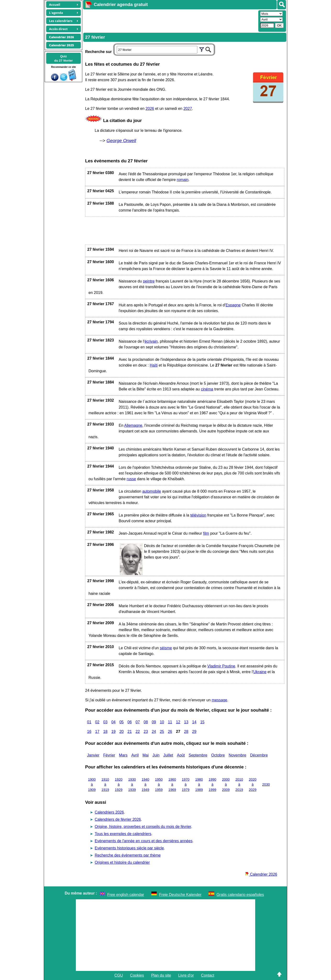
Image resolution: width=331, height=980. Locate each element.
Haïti (154, 365)
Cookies (137, 975)
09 (154, 722)
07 (138, 722)
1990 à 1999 (212, 785)
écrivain (151, 341)
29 (194, 732)
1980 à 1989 (199, 785)
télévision (198, 515)
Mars (123, 755)
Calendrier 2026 (261, 874)
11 (170, 722)
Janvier (93, 755)
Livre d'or (186, 975)
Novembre (237, 755)
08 (146, 722)
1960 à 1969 (172, 785)
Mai (146, 755)
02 (97, 722)
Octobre (218, 755)
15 (202, 722)
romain (183, 180)
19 (113, 732)
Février (109, 755)
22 (138, 732)
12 (178, 722)
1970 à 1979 (186, 785)
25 (162, 732)
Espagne (233, 305)
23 (146, 732)
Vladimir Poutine (221, 666)
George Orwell (121, 141)
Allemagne (133, 425)
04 (113, 722)
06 (130, 722)
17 (97, 732)
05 (121, 722)
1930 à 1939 (132, 785)
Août (181, 755)
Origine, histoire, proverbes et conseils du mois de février (143, 827)
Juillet (168, 755)
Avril (135, 755)
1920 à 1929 (119, 785)
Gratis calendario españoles (240, 895)
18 (105, 732)
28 (186, 732)
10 (162, 722)
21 (130, 732)
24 (154, 732)
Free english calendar (126, 895)
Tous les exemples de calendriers (123, 834)
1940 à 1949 (145, 785)
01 (89, 722)
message (219, 700)
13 (186, 722)
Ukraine (260, 672)
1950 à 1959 (159, 785)
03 (105, 722)
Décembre (259, 755)
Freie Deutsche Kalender (180, 895)
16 (89, 732)
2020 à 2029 (253, 785)
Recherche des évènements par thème (128, 855)
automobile (152, 491)
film (206, 533)
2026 (150, 109)
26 (170, 732)
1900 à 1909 (92, 785)
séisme (166, 648)
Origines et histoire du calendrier (122, 862)
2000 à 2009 (226, 785)
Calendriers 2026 (109, 812)
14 (194, 722)
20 (121, 732)
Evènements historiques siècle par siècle (129, 848)
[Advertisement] (170, 21)
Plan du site (161, 975)
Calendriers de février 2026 (118, 819)
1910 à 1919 (105, 785)
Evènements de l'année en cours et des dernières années (144, 841)
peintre (149, 281)
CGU (119, 975)
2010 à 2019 (239, 785)
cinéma (207, 389)
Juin (156, 755)
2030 (266, 784)
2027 (188, 109)
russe (131, 479)
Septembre (198, 755)
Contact (208, 975)
